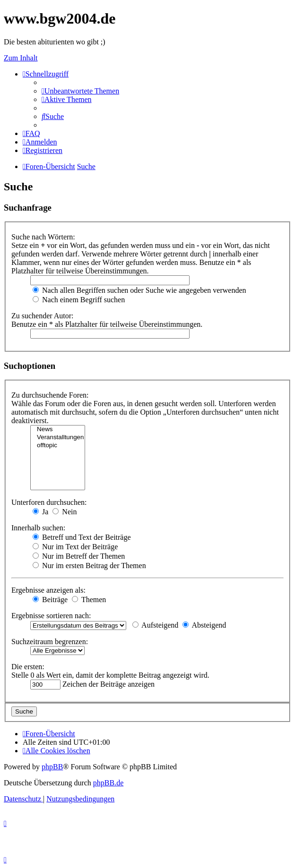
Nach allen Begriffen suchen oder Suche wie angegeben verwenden (139, 290)
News (58, 430)
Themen (89, 600)
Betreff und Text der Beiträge (82, 537)
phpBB (52, 767)
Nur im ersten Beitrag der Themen (89, 566)
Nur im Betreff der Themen (79, 556)
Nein (65, 512)
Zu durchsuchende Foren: (50, 395)
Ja (40, 512)
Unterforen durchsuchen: (49, 502)
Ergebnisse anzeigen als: (48, 590)
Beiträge (50, 600)
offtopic (58, 446)
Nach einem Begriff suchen (79, 300)
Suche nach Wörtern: (43, 237)
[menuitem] (80, 91)
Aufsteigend (155, 625)
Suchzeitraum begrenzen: (50, 642)
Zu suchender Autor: (43, 316)
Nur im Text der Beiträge (75, 547)
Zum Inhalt (21, 58)
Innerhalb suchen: (38, 528)
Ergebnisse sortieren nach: (51, 616)
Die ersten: (28, 667)
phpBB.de (108, 783)
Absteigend (204, 625)
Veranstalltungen (58, 438)
